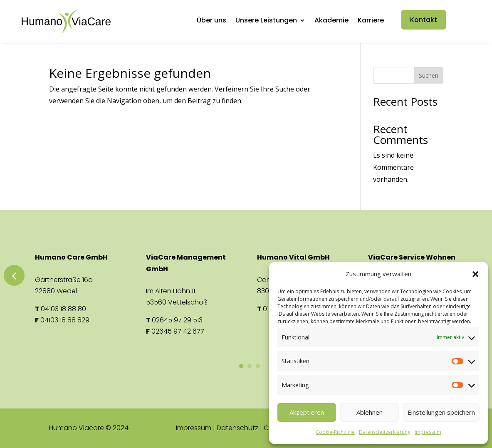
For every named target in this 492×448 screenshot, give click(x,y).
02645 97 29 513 (177, 320)
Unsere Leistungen (266, 21)
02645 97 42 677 (178, 331)
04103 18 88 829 (65, 320)
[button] (475, 274)
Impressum (428, 432)
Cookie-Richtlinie (335, 432)
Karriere (371, 21)
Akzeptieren (307, 412)
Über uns (211, 21)
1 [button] (241, 366)
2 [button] (250, 366)
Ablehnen (370, 412)
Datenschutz (237, 428)
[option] (80, 289)
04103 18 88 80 (63, 309)
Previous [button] (14, 275)
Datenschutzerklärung (385, 432)
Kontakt (424, 20)
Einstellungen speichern (441, 412)
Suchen (429, 75)
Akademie (331, 21)
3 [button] (258, 366)
